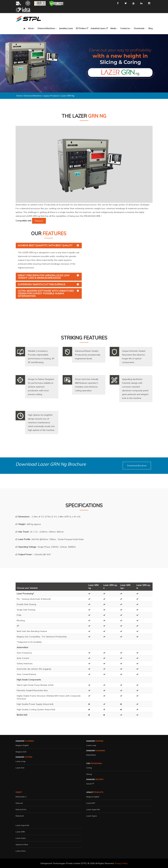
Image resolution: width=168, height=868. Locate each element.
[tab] (49, 246)
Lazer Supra (92, 816)
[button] (47, 28)
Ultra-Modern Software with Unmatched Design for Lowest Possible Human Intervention (46, 293)
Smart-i (90, 784)
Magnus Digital (22, 745)
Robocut (19, 803)
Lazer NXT (91, 803)
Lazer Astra (21, 838)
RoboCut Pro (21, 809)
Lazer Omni (21, 851)
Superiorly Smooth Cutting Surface (42, 284)
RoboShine (91, 755)
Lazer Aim (20, 768)
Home (19, 96)
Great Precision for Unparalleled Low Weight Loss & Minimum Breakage (44, 277)
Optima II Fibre (22, 844)
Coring (89, 768)
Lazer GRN (20, 832)
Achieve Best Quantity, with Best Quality (45, 245)
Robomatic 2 (21, 797)
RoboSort (20, 816)
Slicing (89, 774)
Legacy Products (51, 96)
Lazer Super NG (93, 809)
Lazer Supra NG (22, 825)
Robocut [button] (39, 221)
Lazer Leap (21, 761)
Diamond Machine (33, 96)
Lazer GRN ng (68, 96)
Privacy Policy (121, 863)
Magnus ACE (21, 752)
